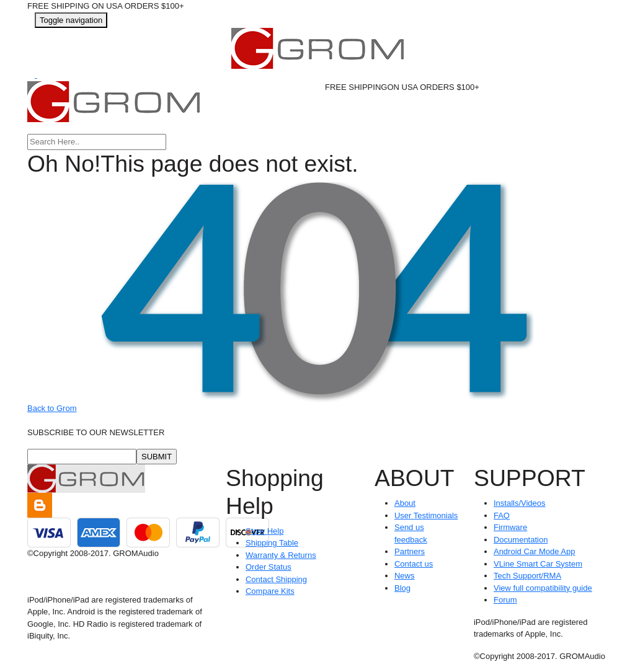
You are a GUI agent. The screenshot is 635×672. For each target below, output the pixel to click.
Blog (402, 588)
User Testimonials (426, 515)
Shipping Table (272, 543)
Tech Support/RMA (527, 576)
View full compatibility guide (543, 588)
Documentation (521, 540)
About (405, 503)
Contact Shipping (276, 579)
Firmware (510, 527)
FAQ (502, 515)
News (405, 576)
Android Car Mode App (535, 551)
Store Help (264, 531)
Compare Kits (270, 591)
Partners (410, 551)
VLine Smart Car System (538, 564)
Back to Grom (52, 408)
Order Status (269, 567)
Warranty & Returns (281, 555)
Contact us (414, 564)
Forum (505, 600)
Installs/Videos (520, 503)
